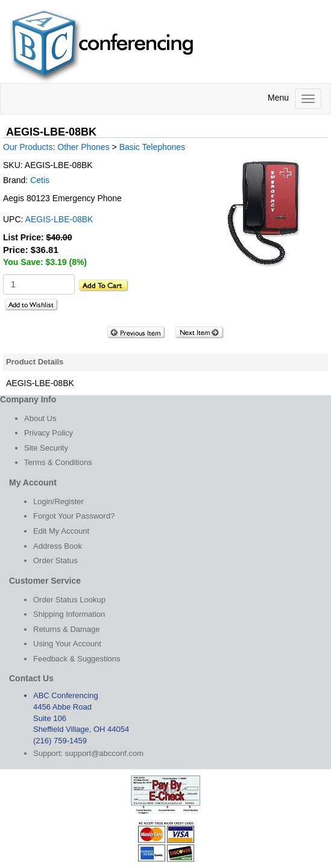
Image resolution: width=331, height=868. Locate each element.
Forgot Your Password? (74, 516)
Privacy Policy (49, 433)
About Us (40, 418)
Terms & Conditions (58, 462)
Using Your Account (67, 644)
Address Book (58, 546)
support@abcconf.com (104, 753)
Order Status (55, 560)
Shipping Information (69, 614)
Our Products (28, 147)
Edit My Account (61, 531)
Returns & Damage (67, 629)
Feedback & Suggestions (77, 659)
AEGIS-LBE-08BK (59, 219)
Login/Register (58, 501)
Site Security (46, 448)
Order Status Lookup (69, 600)
